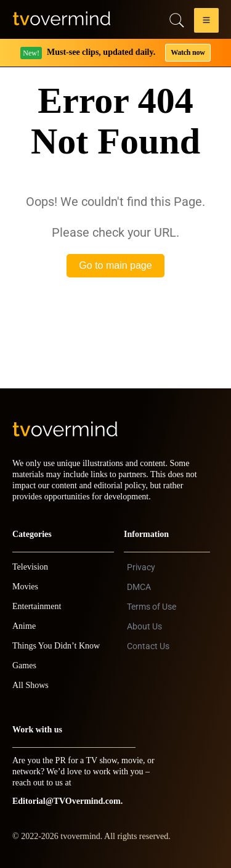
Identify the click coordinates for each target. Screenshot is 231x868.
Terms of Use (152, 607)
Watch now (188, 52)
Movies (25, 587)
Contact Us (148, 646)
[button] (206, 23)
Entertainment (37, 606)
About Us (144, 626)
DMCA (139, 587)
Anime (24, 626)
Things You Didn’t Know (56, 646)
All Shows (30, 685)
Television (30, 567)
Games (24, 665)
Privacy (141, 567)
